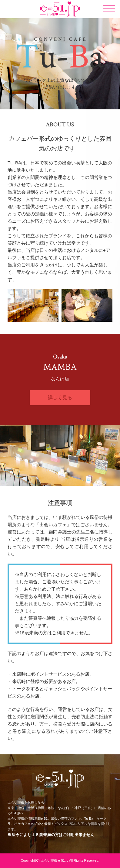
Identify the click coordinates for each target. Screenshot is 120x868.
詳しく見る (60, 398)
